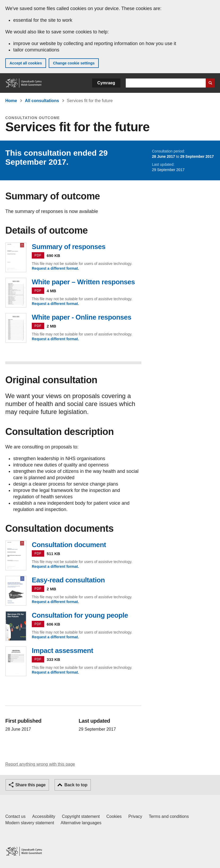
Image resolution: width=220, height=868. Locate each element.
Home (11, 101)
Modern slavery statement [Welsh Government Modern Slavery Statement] (30, 823)
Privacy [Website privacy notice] (135, 816)
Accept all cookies (26, 63)
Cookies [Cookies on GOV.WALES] (114, 816)
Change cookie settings (74, 63)
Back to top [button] (76, 785)
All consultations (42, 101)
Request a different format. (55, 268)
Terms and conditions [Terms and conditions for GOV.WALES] (169, 816)
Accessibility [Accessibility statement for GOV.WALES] (44, 816)
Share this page (30, 785)
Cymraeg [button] (106, 83)
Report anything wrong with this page (40, 764)
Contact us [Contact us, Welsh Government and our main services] (15, 816)
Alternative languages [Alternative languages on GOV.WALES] (81, 823)
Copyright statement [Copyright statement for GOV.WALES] (81, 816)
